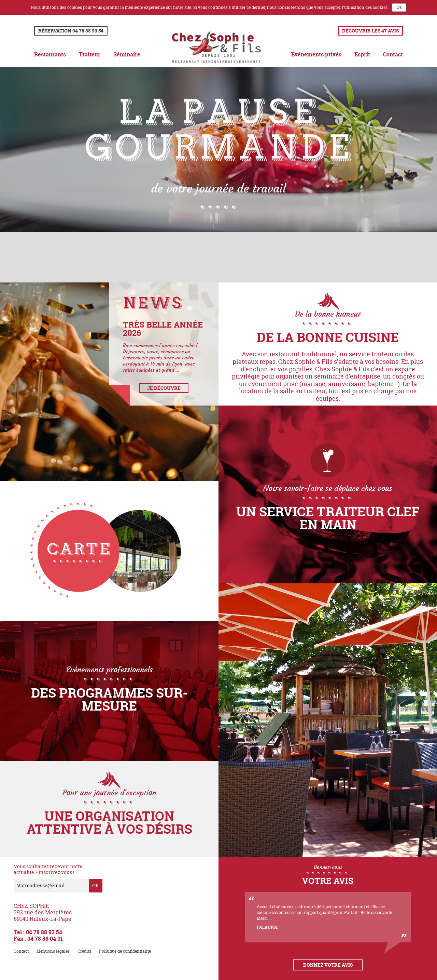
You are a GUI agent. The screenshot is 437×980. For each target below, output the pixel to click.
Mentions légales (53, 951)
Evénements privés (316, 54)
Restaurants (50, 54)
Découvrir (370, 31)
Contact (393, 54)
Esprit (362, 54)
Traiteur (90, 54)
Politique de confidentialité (125, 951)
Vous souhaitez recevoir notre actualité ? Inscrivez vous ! (48, 870)
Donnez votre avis (328, 965)
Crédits (84, 951)
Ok (399, 8)
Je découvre (164, 388)
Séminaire (127, 54)
